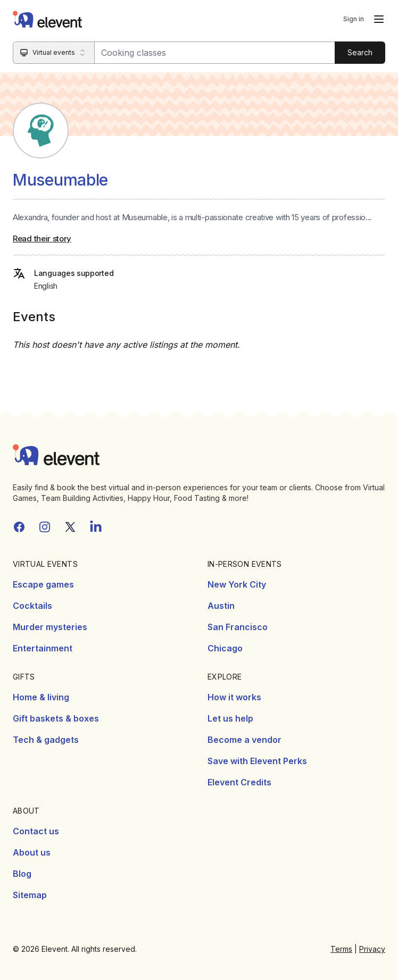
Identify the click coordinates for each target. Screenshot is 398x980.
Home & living (41, 697)
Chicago (225, 648)
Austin (221, 606)
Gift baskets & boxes (56, 718)
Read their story (42, 238)
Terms (341, 949)
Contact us (36, 831)
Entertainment (43, 648)
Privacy (372, 949)
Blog (22, 874)
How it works (234, 697)
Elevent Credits (239, 782)
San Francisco (238, 627)
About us (32, 852)
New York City (237, 584)
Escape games (43, 584)
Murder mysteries (50, 627)
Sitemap (30, 895)
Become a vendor (244, 740)
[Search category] (54, 53)
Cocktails (32, 606)
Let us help (230, 718)
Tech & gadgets (46, 740)
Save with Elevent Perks (257, 761)
